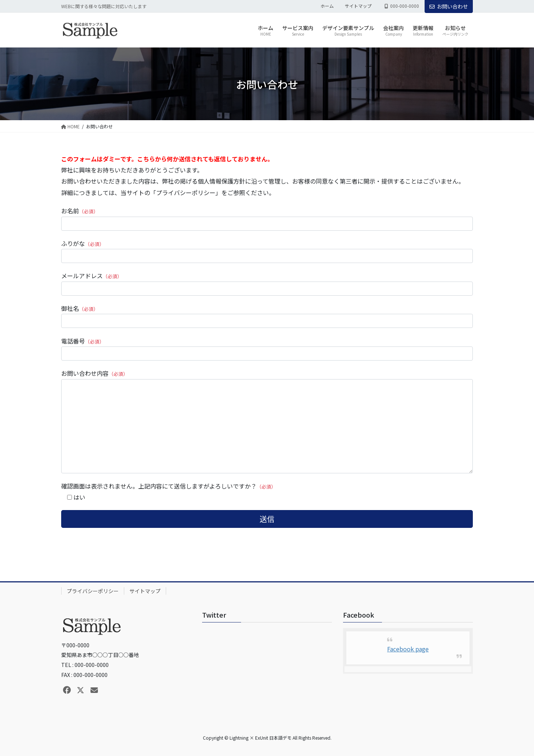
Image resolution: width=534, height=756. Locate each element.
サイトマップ (358, 6)
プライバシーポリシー (93, 591)
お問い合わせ (449, 6)
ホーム (327, 6)
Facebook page (408, 649)
